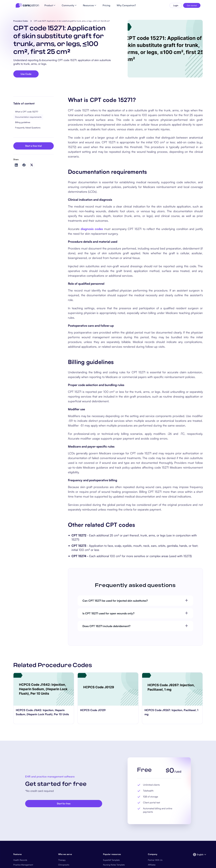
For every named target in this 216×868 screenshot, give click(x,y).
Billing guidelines (23, 122)
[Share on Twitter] (32, 165)
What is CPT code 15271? (27, 112)
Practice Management (23, 865)
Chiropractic (64, 865)
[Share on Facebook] (24, 165)
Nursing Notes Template (114, 865)
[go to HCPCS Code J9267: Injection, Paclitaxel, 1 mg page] (172, 689)
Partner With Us (155, 860)
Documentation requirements (28, 117)
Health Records (20, 860)
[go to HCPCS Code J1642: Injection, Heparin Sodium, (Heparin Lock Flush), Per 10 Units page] (44, 689)
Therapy (62, 860)
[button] (198, 855)
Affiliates (152, 865)
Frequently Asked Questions (28, 128)
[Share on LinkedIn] (16, 165)
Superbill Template (111, 860)
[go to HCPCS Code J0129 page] (108, 689)
